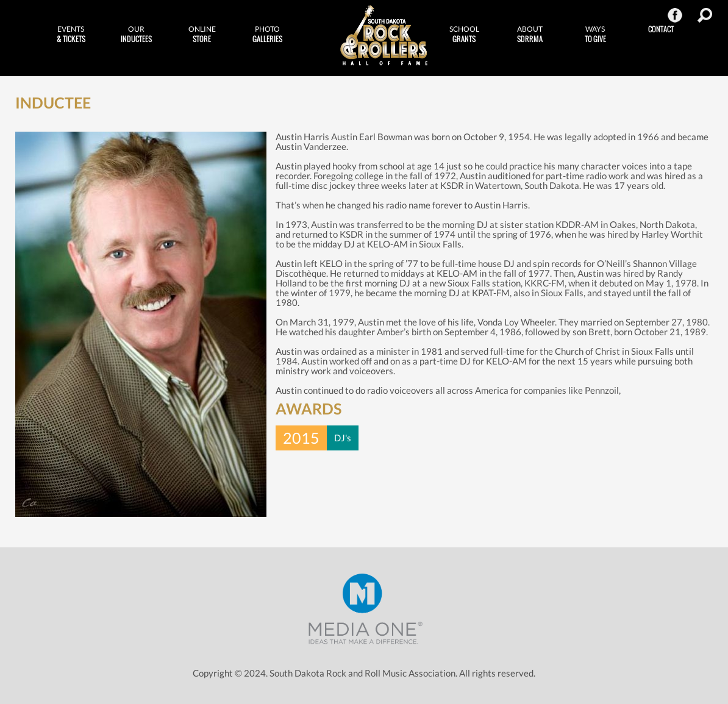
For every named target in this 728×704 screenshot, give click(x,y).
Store (202, 34)
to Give (596, 34)
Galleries (268, 34)
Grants (464, 34)
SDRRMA (530, 34)
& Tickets (71, 34)
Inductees (137, 34)
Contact (661, 29)
